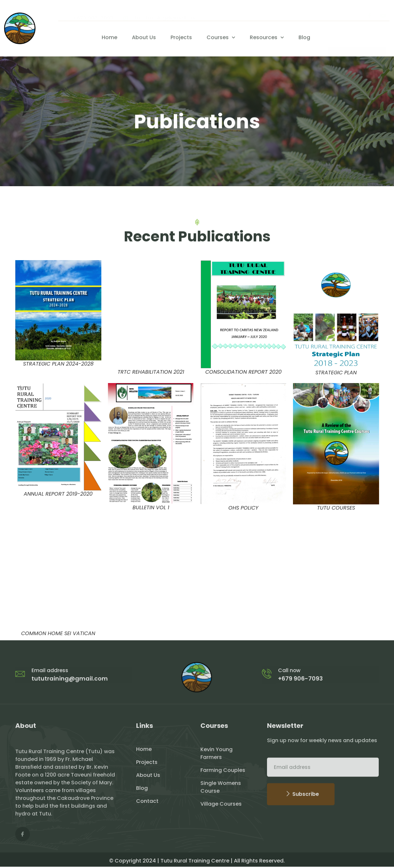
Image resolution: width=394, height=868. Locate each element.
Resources (267, 38)
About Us (144, 38)
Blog (304, 38)
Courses (221, 38)
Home (109, 38)
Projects (181, 38)
